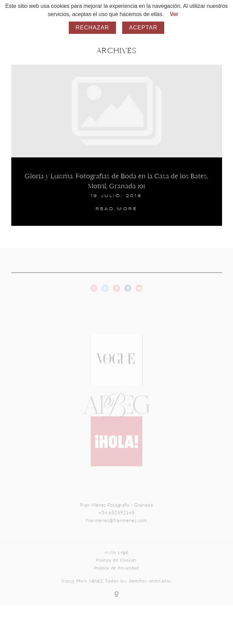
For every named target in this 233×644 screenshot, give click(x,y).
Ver (174, 14)
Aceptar (143, 28)
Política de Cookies (116, 567)
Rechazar (92, 28)
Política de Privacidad (116, 575)
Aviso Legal (116, 559)
